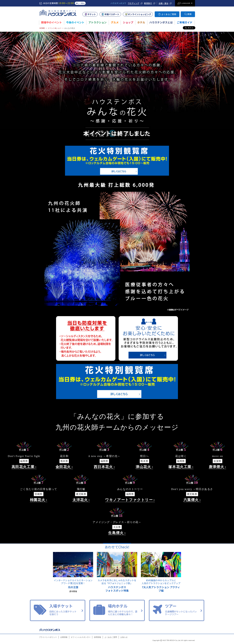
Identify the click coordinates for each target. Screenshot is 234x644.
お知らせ (124, 637)
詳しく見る (80, 3)
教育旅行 (148, 3)
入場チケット (58, 610)
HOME (42, 28)
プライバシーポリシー (48, 637)
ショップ (128, 22)
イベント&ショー (55, 28)
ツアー (177, 610)
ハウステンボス (50, 630)
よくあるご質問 (169, 14)
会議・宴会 (163, 3)
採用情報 (97, 637)
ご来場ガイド (185, 22)
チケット (92, 14)
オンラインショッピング (140, 14)
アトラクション (97, 22)
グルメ (115, 22)
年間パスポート (112, 14)
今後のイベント (75, 22)
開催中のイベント (52, 22)
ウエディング (133, 3)
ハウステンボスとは (161, 22)
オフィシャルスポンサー (81, 637)
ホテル (141, 22)
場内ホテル (117, 610)
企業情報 (64, 637)
